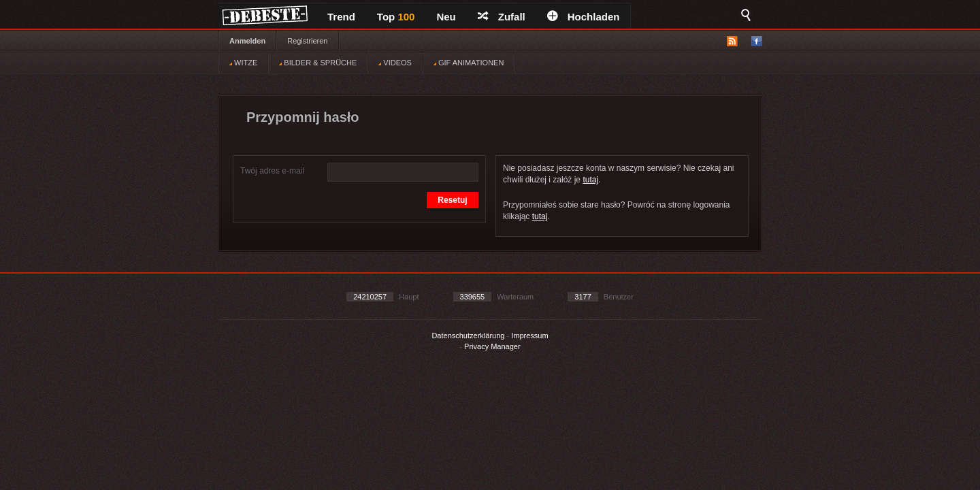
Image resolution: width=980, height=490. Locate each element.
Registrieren (307, 41)
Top (396, 17)
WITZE (243, 63)
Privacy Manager (492, 346)
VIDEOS (395, 63)
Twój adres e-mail (272, 171)
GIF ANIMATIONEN (469, 63)
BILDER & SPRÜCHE (318, 63)
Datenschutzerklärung (468, 336)
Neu (446, 17)
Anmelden (247, 41)
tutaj (590, 180)
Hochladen (584, 17)
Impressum (529, 336)
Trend (341, 17)
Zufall (502, 17)
